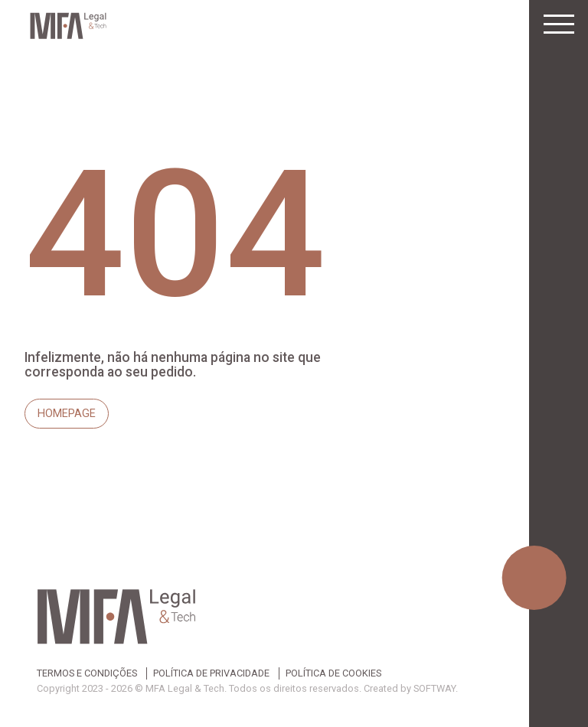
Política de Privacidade (211, 674)
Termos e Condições (87, 674)
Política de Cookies (333, 674)
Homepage (67, 414)
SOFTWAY (434, 688)
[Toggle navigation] (559, 24)
